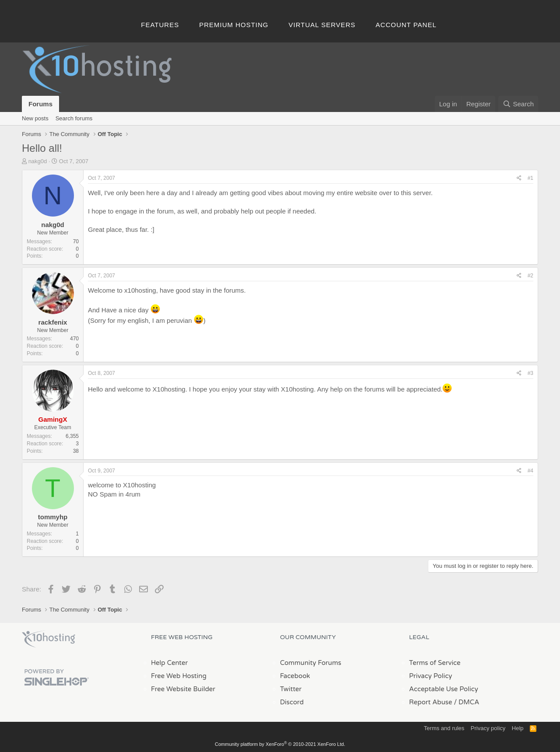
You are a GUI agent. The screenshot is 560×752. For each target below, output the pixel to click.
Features (160, 25)
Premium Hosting (234, 25)
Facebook (295, 676)
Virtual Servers (322, 25)
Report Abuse (431, 702)
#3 (530, 373)
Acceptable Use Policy (444, 689)
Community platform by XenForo (280, 744)
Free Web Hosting (179, 676)
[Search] (518, 104)
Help (518, 728)
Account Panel (406, 25)
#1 (530, 178)
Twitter (291, 689)
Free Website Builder (183, 689)
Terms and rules (444, 728)
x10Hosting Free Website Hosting (49, 639)
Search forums (74, 118)
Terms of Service (435, 663)
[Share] (519, 178)
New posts (35, 118)
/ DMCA (466, 702)
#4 (530, 471)
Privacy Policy (430, 676)
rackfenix (53, 322)
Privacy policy (488, 728)
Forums (40, 104)
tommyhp (53, 517)
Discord (292, 702)
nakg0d (38, 161)
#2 (530, 276)
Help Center (169, 663)
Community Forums (311, 663)
